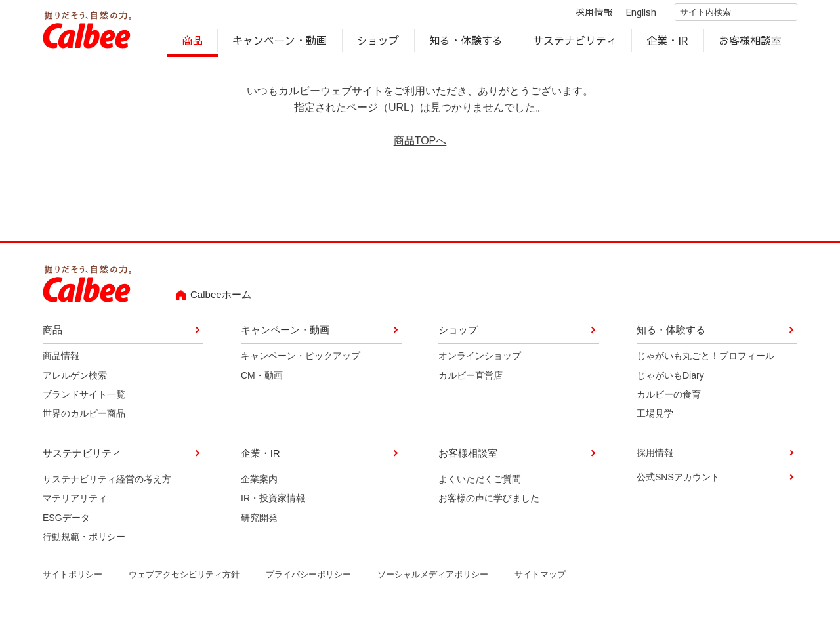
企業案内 (259, 484)
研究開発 (259, 522)
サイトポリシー (73, 580)
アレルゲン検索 (75, 380)
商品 (192, 43)
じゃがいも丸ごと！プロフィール (705, 361)
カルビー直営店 (471, 380)
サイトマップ (540, 580)
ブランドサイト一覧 (84, 400)
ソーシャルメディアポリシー (433, 580)
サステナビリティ (575, 43)
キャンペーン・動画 (280, 43)
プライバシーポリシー (308, 580)
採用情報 (583, 14)
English (630, 14)
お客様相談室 (751, 43)
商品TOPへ (420, 146)
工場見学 (655, 419)
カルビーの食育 (669, 400)
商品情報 (61, 361)
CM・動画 (262, 380)
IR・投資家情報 (273, 503)
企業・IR (668, 43)
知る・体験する (466, 43)
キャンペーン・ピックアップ (301, 361)
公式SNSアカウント (678, 482)
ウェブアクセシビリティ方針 (184, 580)
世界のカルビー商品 (84, 419)
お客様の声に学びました (489, 503)
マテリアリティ (75, 503)
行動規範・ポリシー (84, 542)
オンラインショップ (480, 361)
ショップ (378, 43)
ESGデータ (66, 522)
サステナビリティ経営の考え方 (107, 484)
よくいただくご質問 (480, 484)
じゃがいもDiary (670, 380)
